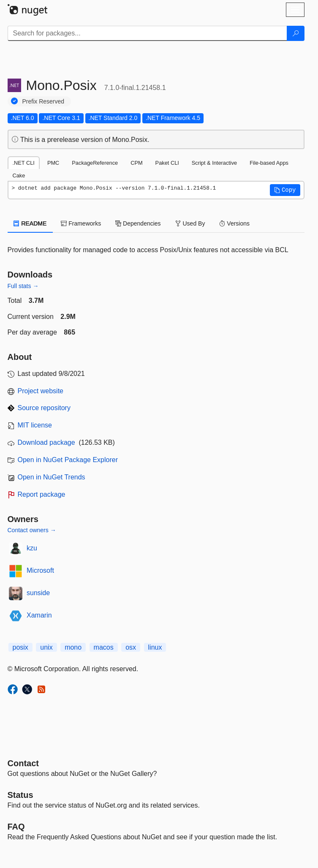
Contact (23, 763)
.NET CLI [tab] (24, 163)
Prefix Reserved (43, 101)
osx (131, 647)
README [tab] (30, 223)
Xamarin (39, 615)
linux (155, 647)
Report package (42, 494)
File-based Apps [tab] (269, 163)
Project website (41, 391)
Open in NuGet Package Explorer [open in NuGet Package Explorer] (68, 460)
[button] (285, 190)
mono (73, 647)
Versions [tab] (234, 223)
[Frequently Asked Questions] (16, 827)
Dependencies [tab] (138, 223)
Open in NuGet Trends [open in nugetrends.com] (52, 477)
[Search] (296, 33)
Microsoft (40, 570)
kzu (32, 548)
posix (20, 647)
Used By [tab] (190, 223)
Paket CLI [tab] (167, 163)
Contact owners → (32, 530)
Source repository (44, 408)
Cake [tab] (19, 176)
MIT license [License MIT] (35, 425)
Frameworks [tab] (81, 223)
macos (104, 647)
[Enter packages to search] (147, 33)
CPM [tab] (136, 163)
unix (46, 647)
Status (20, 795)
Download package (46, 442)
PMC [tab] (53, 163)
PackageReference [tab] (95, 163)
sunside (38, 593)
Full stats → (23, 286)
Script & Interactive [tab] (214, 163)
